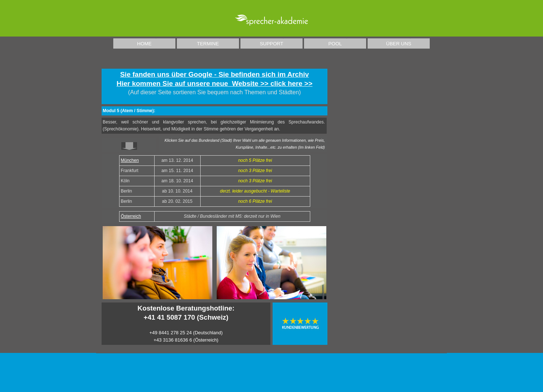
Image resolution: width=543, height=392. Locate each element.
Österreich (131, 216)
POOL (335, 44)
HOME (144, 44)
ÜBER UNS (399, 44)
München (130, 160)
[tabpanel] (214, 86)
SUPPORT (271, 44)
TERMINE (208, 44)
